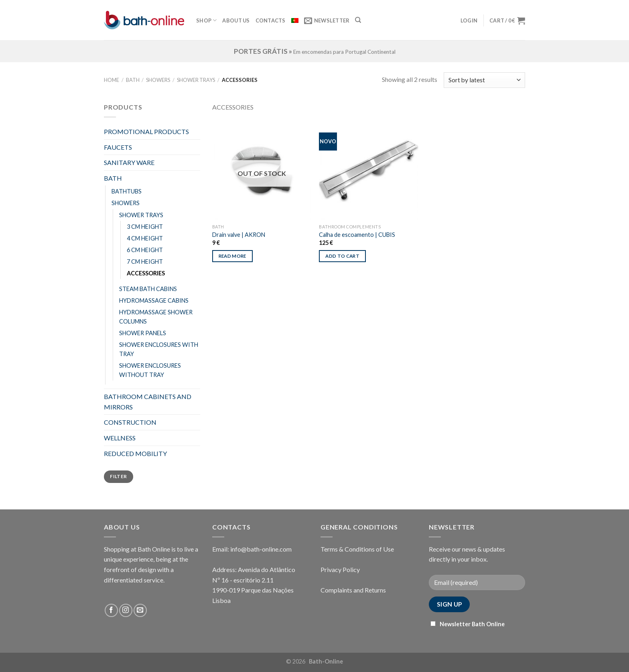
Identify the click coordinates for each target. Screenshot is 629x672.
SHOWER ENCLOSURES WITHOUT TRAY (150, 370)
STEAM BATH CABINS (148, 289)
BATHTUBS (127, 191)
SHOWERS (158, 80)
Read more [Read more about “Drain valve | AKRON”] (232, 256)
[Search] (358, 20)
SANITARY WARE (129, 162)
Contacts (271, 20)
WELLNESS (120, 438)
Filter (118, 476)
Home (112, 80)
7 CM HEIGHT (145, 262)
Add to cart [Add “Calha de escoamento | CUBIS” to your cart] (342, 256)
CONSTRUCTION (130, 422)
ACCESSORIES (146, 273)
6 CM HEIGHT (145, 250)
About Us (236, 20)
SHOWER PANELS (143, 333)
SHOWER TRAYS (196, 80)
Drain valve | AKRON (239, 235)
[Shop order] (484, 80)
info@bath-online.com (261, 549)
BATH (133, 80)
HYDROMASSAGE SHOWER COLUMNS (156, 317)
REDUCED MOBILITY (135, 453)
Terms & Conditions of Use (357, 549)
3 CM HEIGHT (145, 227)
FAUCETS (118, 147)
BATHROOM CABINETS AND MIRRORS (148, 402)
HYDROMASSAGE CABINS (154, 300)
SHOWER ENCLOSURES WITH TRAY (159, 349)
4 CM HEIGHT (145, 238)
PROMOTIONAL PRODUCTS (146, 131)
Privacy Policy (340, 569)
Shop (206, 20)
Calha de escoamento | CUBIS (357, 235)
